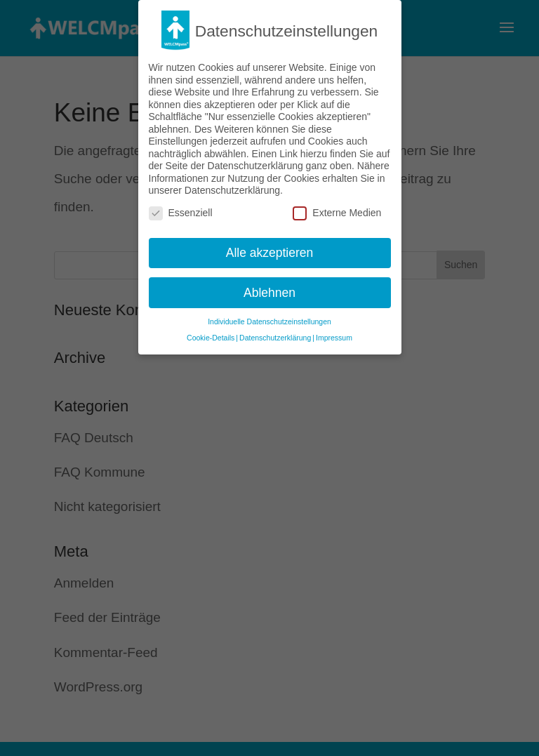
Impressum (334, 333)
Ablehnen (269, 288)
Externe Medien (337, 208)
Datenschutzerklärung (275, 333)
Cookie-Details (211, 333)
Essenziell (181, 208)
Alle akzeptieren (270, 248)
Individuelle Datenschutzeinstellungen (269, 317)
